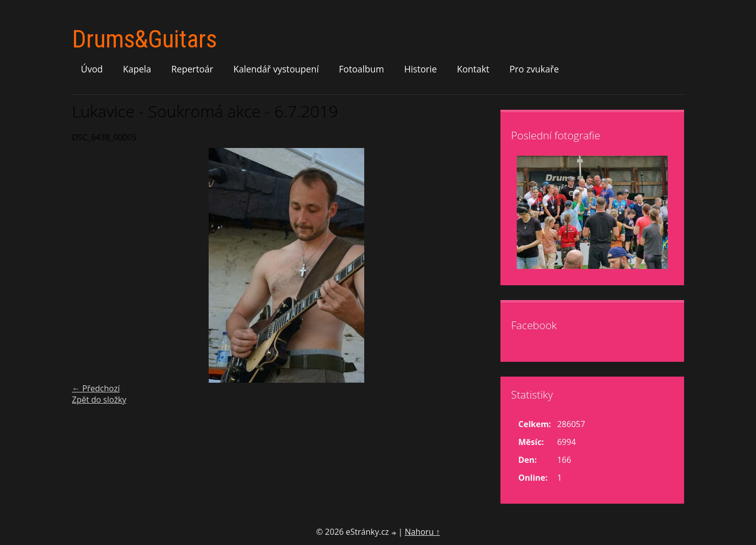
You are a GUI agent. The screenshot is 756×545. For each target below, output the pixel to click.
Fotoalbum (361, 69)
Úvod (92, 69)
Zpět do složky (99, 400)
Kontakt (473, 69)
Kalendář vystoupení (276, 69)
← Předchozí (96, 388)
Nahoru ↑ (422, 532)
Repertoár (192, 69)
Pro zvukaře (534, 69)
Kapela (137, 69)
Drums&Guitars (144, 39)
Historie (420, 69)
